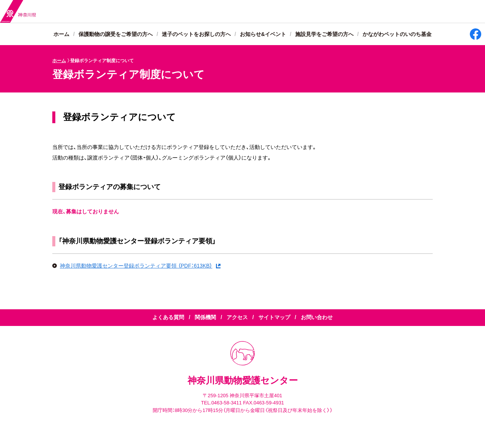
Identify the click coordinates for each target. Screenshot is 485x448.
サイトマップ (274, 318)
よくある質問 (168, 318)
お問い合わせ (317, 318)
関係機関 (205, 318)
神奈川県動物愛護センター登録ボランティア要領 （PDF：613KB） (136, 266)
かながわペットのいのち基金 (397, 34)
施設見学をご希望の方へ (324, 34)
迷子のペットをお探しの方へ (196, 34)
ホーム (61, 34)
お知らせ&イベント (263, 34)
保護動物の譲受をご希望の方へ (116, 34)
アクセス (237, 318)
